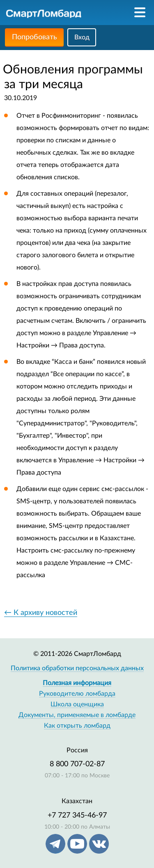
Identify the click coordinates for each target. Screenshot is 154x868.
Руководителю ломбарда (77, 694)
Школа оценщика (77, 704)
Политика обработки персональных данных (77, 668)
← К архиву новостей (41, 613)
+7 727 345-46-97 (77, 815)
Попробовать (34, 37)
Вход (82, 37)
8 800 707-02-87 (77, 764)
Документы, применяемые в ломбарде (77, 715)
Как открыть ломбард (77, 726)
